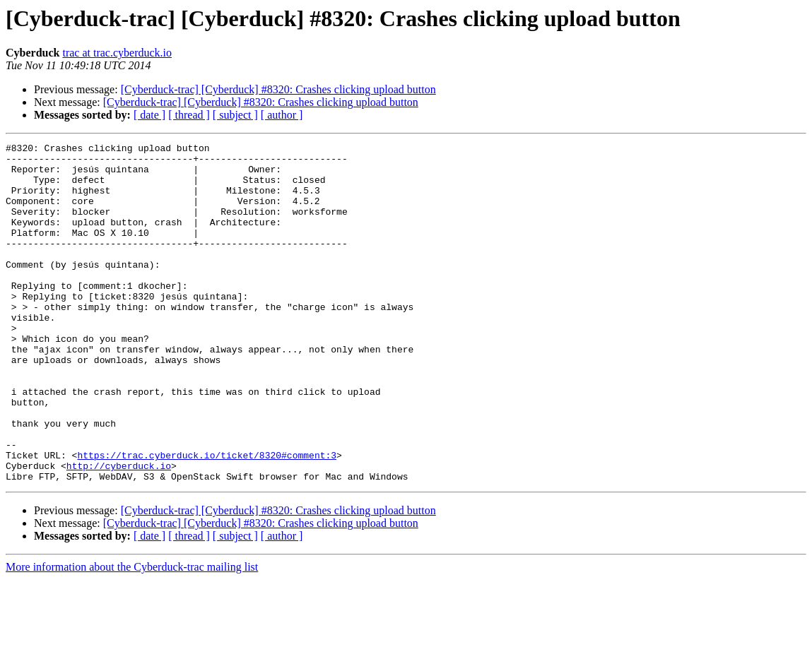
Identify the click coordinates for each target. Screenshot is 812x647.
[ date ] (149, 115)
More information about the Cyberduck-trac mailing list (132, 635)
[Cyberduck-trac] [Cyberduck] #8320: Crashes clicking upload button (278, 89)
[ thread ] (189, 115)
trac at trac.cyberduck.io (117, 53)
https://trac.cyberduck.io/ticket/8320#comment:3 (207, 518)
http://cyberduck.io (119, 531)
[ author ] (282, 115)
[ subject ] (235, 115)
